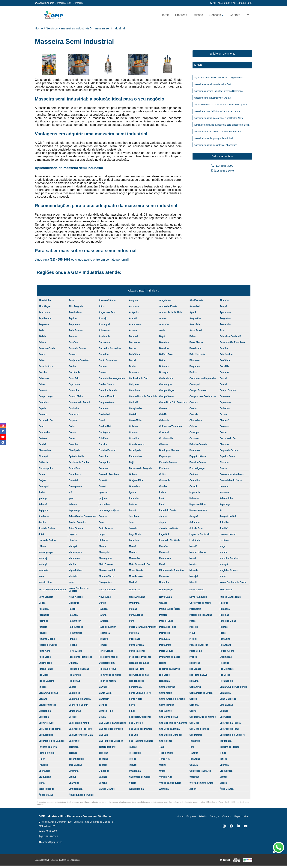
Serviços (215, 15)
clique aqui (83, 260)
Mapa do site (241, 817)
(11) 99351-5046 (242, 3)
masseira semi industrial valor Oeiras (212, 100)
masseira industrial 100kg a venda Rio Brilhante (218, 135)
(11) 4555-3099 (220, 3)
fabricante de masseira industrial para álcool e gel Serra (222, 128)
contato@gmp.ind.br (50, 843)
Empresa (181, 15)
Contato (235, 15)
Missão (198, 15)
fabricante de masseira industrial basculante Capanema (222, 107)
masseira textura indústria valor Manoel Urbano (217, 114)
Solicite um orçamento (222, 54)
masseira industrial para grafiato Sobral (213, 142)
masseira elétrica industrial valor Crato (213, 85)
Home (165, 15)
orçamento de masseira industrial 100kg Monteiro (218, 78)
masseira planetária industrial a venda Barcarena (218, 92)
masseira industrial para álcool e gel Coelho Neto (218, 121)
